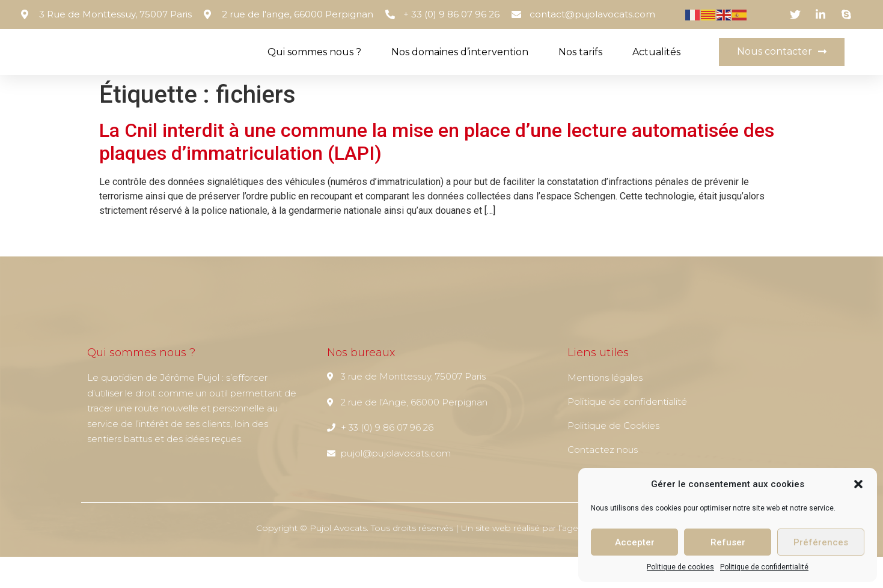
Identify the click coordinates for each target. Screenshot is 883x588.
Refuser (728, 542)
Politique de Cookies (613, 457)
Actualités (656, 68)
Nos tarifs (580, 68)
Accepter (635, 542)
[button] (858, 484)
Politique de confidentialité (764, 567)
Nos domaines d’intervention (460, 68)
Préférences (821, 542)
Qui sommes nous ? (314, 68)
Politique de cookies (680, 567)
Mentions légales (605, 409)
